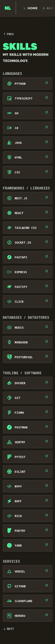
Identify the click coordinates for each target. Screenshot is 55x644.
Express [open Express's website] (21, 272)
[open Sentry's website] (46, 441)
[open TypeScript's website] (46, 97)
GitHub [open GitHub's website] (20, 586)
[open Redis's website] (46, 327)
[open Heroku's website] (46, 615)
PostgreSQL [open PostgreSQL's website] (24, 357)
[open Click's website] (46, 301)
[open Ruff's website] (46, 500)
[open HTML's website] (46, 156)
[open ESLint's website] (46, 471)
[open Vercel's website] (46, 570)
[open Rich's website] (46, 515)
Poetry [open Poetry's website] (20, 531)
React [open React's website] (19, 213)
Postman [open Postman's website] (21, 427)
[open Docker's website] (46, 382)
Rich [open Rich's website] (18, 516)
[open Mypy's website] (46, 485)
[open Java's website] (46, 142)
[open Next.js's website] (46, 197)
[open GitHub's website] (46, 585)
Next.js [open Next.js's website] (21, 198)
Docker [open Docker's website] (20, 383)
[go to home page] (8, 8)
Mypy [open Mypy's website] (18, 486)
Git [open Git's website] (18, 398)
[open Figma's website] (46, 412)
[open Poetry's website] (46, 530)
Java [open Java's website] (18, 143)
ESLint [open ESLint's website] (20, 472)
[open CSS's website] (46, 171)
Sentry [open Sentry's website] (20, 442)
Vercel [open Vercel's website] (20, 571)
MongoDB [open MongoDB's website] (21, 342)
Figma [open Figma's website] (19, 413)
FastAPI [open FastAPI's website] (21, 257)
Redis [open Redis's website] (19, 328)
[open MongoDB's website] (46, 341)
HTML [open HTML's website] (18, 157)
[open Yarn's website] (46, 544)
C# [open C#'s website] (16, 128)
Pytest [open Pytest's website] (20, 457)
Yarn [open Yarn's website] (18, 545)
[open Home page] (30, 8)
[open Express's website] (46, 271)
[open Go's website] (46, 112)
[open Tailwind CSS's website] (46, 227)
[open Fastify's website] (46, 286)
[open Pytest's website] (46, 456)
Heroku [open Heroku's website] (20, 616)
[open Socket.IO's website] (46, 242)
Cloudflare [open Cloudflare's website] (24, 601)
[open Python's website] (46, 83)
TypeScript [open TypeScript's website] (24, 98)
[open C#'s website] (46, 127)
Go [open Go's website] (17, 113)
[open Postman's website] (46, 426)
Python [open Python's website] (20, 84)
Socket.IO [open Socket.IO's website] (23, 242)
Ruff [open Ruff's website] (18, 501)
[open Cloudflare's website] (46, 600)
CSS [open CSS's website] (17, 172)
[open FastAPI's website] (46, 256)
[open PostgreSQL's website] (46, 356)
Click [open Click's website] (19, 302)
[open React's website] (46, 212)
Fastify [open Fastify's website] (21, 287)
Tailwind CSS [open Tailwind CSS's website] (26, 228)
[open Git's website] (46, 397)
